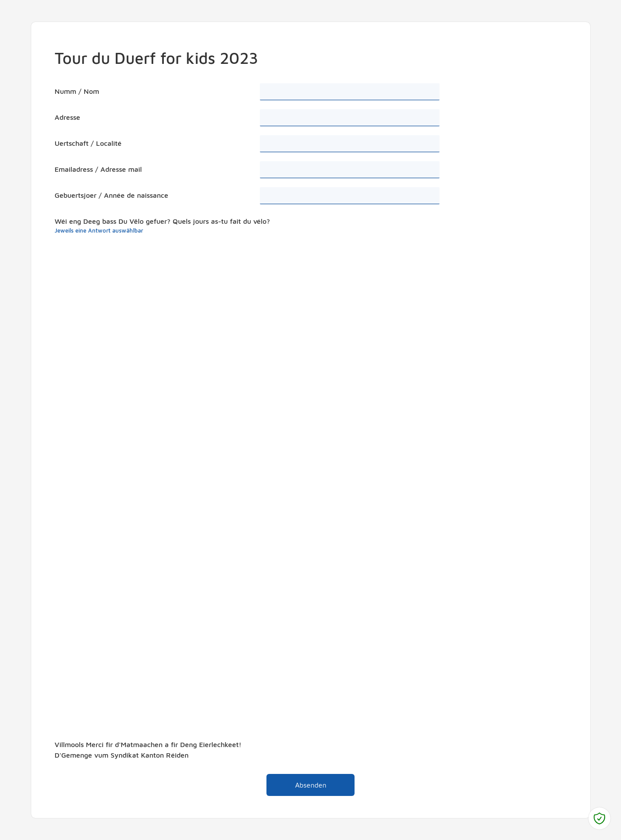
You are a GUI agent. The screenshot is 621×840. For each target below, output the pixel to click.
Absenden (296, 783)
